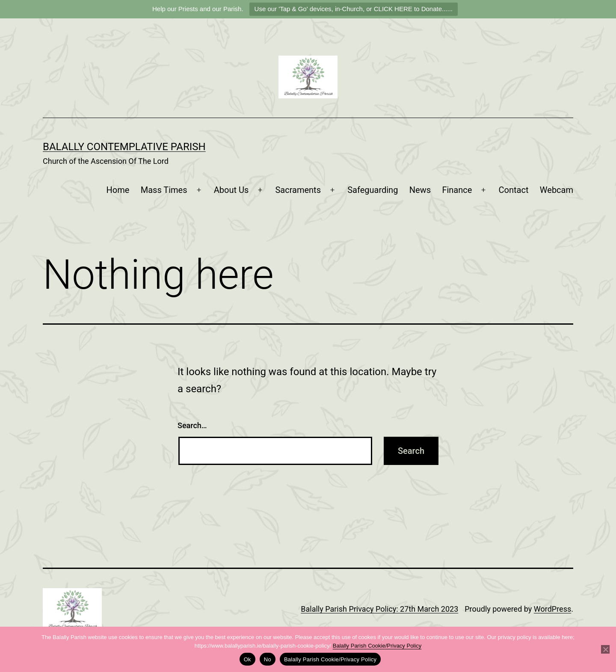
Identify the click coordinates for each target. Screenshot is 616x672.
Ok (247, 659)
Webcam (557, 190)
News (420, 190)
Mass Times (164, 190)
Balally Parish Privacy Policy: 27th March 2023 (379, 609)
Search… (192, 425)
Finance (457, 190)
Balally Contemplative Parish (124, 147)
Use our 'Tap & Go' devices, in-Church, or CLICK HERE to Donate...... (354, 9)
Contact (514, 190)
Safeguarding (373, 190)
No (268, 659)
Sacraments (298, 190)
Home (118, 190)
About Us (231, 190)
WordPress (552, 609)
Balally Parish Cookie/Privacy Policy (377, 646)
